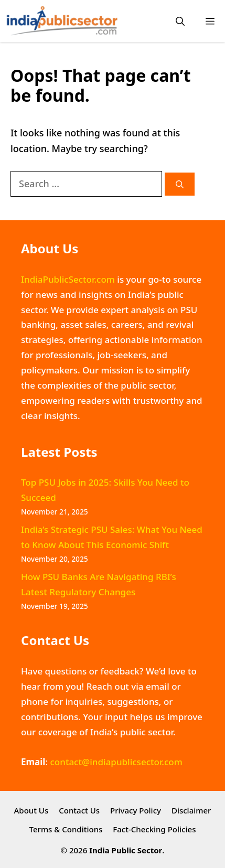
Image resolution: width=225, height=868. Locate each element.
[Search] (180, 184)
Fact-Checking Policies (154, 829)
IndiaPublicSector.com (68, 279)
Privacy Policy (136, 810)
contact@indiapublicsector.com (116, 762)
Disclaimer (191, 810)
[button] (180, 21)
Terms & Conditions (66, 829)
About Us (31, 810)
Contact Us (79, 810)
